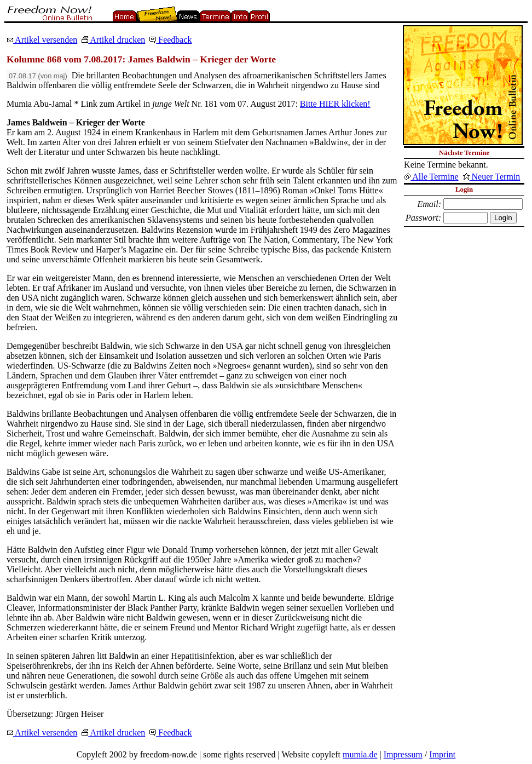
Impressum (403, 754)
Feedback (170, 40)
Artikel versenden (42, 40)
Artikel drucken (113, 40)
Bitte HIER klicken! (335, 104)
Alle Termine (431, 177)
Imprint (442, 754)
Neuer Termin (492, 177)
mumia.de (360, 754)
